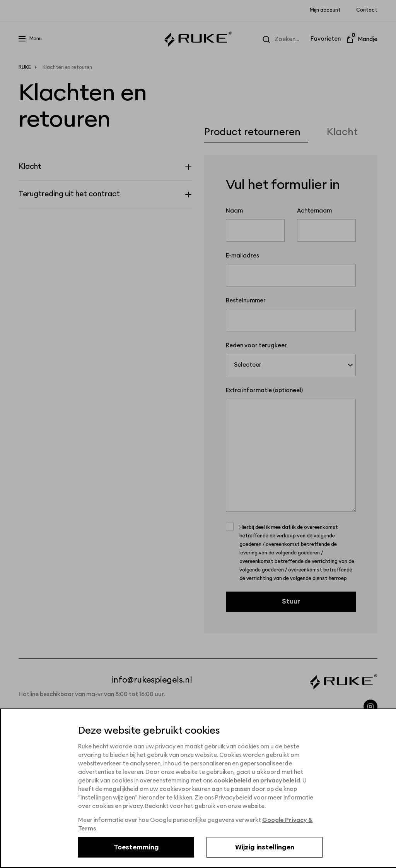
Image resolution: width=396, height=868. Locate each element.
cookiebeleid (233, 781)
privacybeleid (280, 781)
